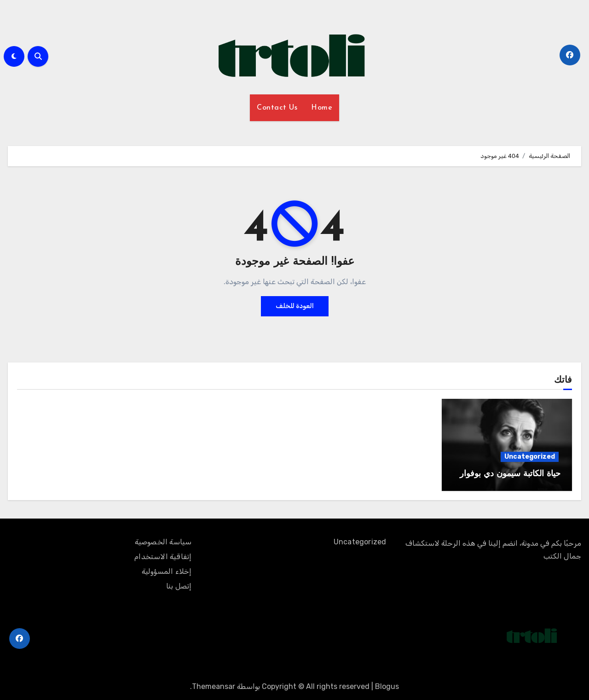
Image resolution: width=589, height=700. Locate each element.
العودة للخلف (295, 306)
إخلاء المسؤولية (167, 571)
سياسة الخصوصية (163, 542)
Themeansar (214, 686)
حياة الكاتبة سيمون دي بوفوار (510, 474)
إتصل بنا (179, 586)
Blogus (387, 686)
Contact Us (277, 108)
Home (322, 108)
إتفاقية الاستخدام (163, 557)
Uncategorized (530, 457)
